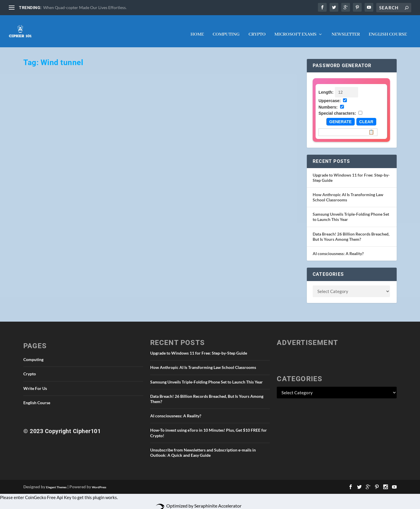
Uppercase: (330, 95)
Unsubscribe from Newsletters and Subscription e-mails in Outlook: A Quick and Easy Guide (203, 447)
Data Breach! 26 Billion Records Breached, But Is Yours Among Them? (351, 231)
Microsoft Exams (295, 29)
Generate (341, 116)
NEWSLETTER (346, 29)
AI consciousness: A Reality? (338, 248)
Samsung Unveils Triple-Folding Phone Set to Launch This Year (206, 376)
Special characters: (337, 107)
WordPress (99, 481)
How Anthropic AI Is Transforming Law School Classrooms (203, 361)
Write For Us (35, 382)
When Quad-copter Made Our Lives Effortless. (85, 7)
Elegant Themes (56, 481)
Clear (366, 116)
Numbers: (328, 101)
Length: (326, 86)
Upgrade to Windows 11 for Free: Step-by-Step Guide (199, 347)
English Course (388, 29)
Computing (226, 29)
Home (197, 29)
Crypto (257, 29)
